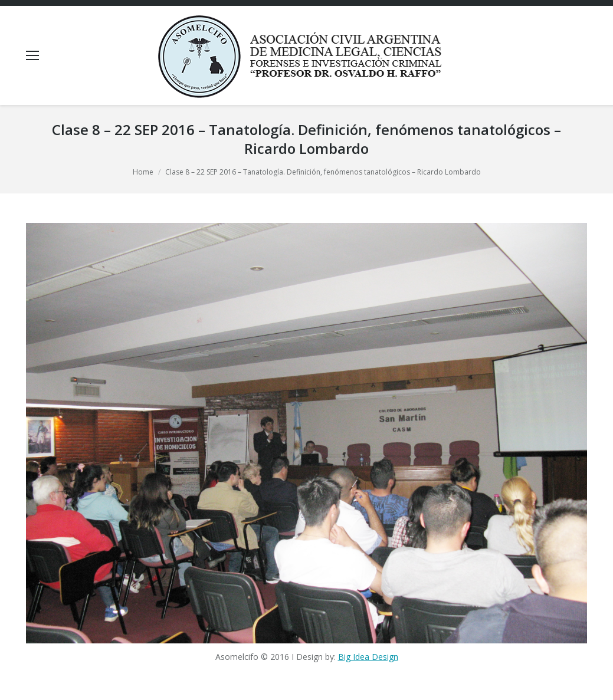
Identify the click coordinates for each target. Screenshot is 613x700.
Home (143, 172)
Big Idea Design (368, 657)
